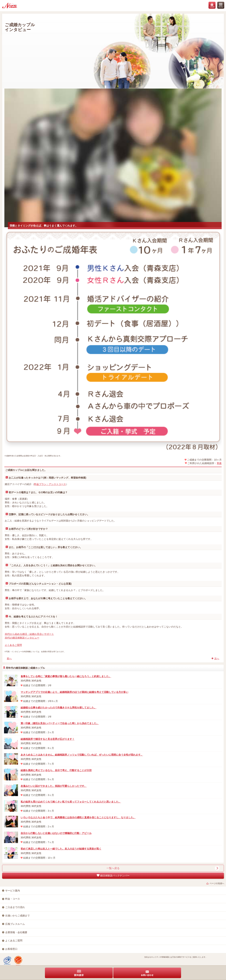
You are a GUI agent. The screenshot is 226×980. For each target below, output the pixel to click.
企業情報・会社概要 (16, 932)
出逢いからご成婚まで (17, 916)
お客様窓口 (11, 949)
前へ (9, 658)
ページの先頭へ (217, 883)
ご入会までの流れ (15, 907)
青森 (219, 463)
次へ (217, 658)
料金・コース (13, 899)
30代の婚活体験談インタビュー (22, 638)
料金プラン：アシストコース (50, 484)
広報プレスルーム (15, 924)
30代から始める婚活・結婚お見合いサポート (29, 634)
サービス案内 (13, 891)
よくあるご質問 (13, 645)
